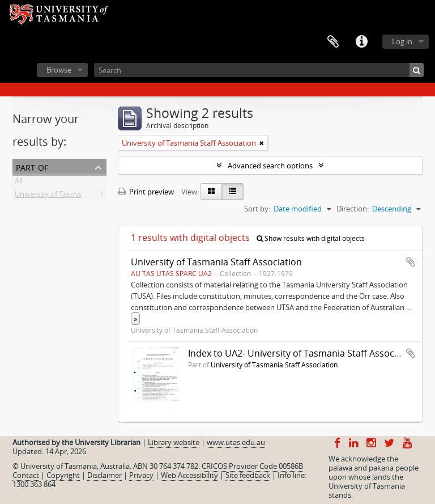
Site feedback (248, 475)
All (19, 183)
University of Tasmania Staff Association (82, 196)
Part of (32, 166)
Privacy (141, 475)
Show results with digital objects (311, 238)
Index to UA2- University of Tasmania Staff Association (303, 353)
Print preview (146, 192)
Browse (59, 70)
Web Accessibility (189, 475)
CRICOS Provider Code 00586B (252, 466)
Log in (402, 41)
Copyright (63, 475)
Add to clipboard (411, 262)
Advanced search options (270, 166)
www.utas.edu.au (236, 442)
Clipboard (333, 42)
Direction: (353, 209)
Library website (174, 442)
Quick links (361, 42)
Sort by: (257, 209)
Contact (26, 475)
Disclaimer (105, 475)
